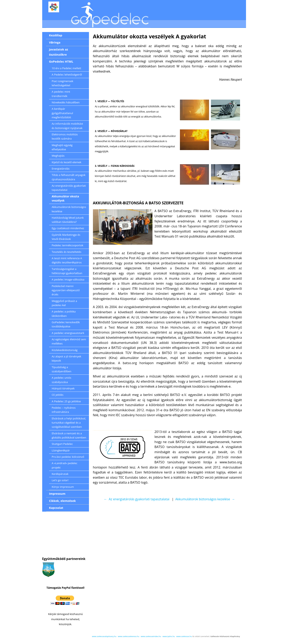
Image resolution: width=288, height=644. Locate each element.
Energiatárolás (61, 169)
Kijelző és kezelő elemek (67, 162)
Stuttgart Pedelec (62, 444)
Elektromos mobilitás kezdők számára (65, 136)
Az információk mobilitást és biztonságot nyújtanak (67, 126)
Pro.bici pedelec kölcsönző (68, 457)
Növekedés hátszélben (66, 102)
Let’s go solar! (60, 480)
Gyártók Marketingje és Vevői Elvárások (66, 237)
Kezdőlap (56, 35)
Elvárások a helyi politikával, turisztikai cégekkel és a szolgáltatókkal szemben (69, 423)
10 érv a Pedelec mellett (66, 68)
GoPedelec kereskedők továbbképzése (66, 324)
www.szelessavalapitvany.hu (104, 636)
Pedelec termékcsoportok (68, 245)
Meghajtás (58, 156)
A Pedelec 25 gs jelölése (66, 401)
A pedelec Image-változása (68, 279)
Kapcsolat (56, 508)
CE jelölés (58, 395)
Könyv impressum (63, 487)
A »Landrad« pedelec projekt (65, 465)
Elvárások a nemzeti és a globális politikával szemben (69, 435)
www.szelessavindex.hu (151, 636)
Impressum (57, 494)
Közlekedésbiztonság (65, 350)
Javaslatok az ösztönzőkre (59, 52)
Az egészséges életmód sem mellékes (69, 341)
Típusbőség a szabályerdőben (62, 369)
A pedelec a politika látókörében (64, 314)
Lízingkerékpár (61, 450)
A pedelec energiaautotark (68, 333)
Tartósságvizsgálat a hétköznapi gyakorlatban (67, 271)
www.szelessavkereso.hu (129, 636)
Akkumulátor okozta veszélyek (65, 198)
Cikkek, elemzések (62, 501)
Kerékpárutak (60, 474)
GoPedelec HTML (61, 61)
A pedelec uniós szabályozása (62, 380)
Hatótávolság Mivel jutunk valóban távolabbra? (68, 220)
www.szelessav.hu (184, 636)
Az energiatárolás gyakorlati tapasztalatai (69, 188)
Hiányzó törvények (63, 388)
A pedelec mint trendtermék (61, 94)
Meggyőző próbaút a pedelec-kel (64, 303)
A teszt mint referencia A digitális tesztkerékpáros (67, 260)
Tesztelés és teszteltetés (67, 252)
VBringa (55, 42)
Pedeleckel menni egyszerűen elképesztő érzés (66, 290)
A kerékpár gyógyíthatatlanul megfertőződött (62, 113)
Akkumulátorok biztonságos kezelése (69, 209)
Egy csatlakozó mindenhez (68, 228)
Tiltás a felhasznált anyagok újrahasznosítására (69, 177)
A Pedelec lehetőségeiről (67, 75)
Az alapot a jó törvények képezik (66, 358)
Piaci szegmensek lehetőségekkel (62, 83)
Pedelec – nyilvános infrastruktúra (64, 410)
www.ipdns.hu (169, 636)
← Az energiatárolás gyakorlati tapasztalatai (137, 499)
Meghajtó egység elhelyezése (62, 147)
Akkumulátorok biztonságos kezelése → (205, 499)
